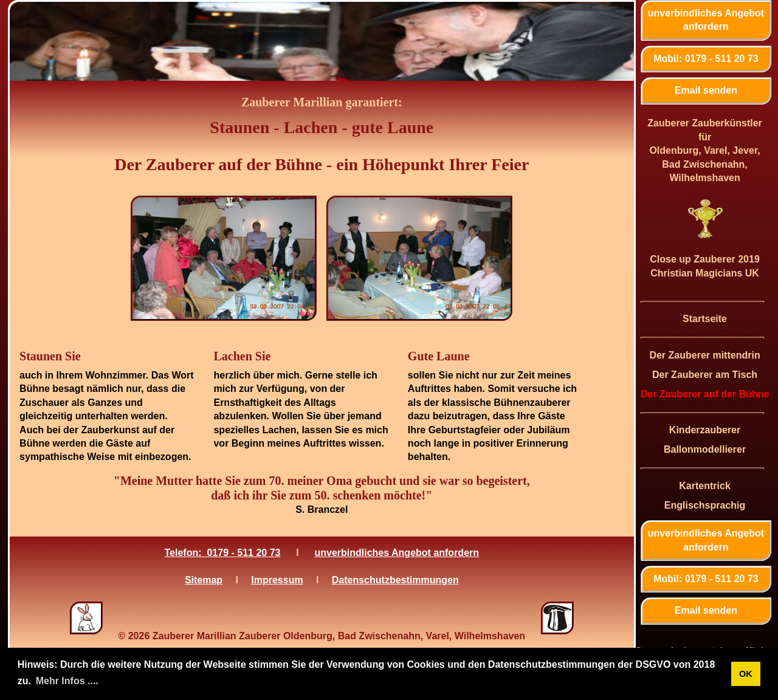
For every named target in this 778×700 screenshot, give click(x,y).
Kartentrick (704, 486)
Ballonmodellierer (705, 449)
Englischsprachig (705, 505)
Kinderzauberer (705, 430)
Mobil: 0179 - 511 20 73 (706, 59)
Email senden (706, 90)
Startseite (705, 319)
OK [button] (746, 674)
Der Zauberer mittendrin (704, 355)
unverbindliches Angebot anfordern (706, 20)
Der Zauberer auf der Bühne (705, 394)
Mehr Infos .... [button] (67, 681)
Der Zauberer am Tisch (705, 375)
